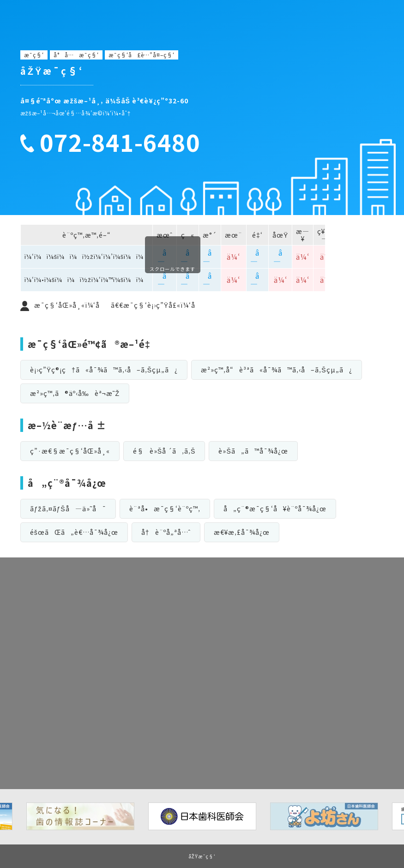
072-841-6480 (120, 142)
